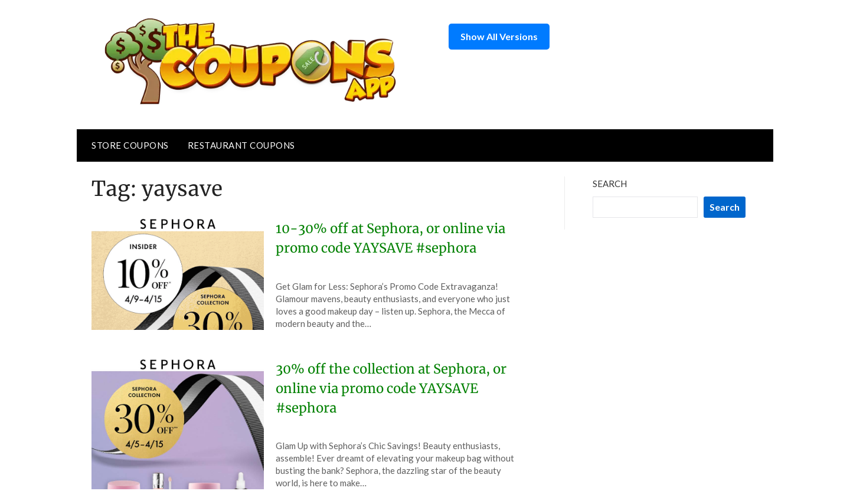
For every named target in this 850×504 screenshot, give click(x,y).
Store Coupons (130, 145)
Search (610, 184)
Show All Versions (499, 36)
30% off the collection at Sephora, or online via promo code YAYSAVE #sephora (391, 388)
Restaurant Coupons (241, 145)
